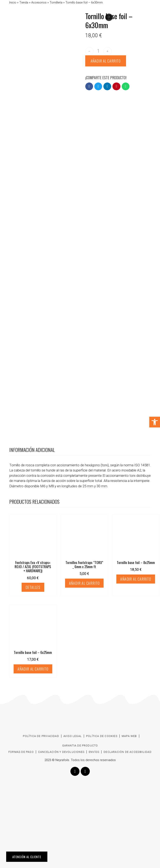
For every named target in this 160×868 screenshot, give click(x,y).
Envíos (94, 752)
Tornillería (56, 3)
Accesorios (39, 3)
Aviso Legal (73, 736)
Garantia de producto (80, 746)
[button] (89, 86)
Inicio (13, 3)
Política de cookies (102, 736)
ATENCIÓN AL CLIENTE (27, 857)
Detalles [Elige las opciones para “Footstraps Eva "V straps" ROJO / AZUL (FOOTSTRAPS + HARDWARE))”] (33, 587)
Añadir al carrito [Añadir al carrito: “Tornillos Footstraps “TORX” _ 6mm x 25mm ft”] (84, 583)
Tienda (24, 3)
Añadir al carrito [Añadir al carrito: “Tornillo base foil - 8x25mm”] (136, 579)
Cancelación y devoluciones (61, 752)
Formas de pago (21, 752)
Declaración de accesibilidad (128, 752)
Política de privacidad (41, 736)
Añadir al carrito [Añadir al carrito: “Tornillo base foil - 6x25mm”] (33, 669)
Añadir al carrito (106, 61)
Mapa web (129, 736)
